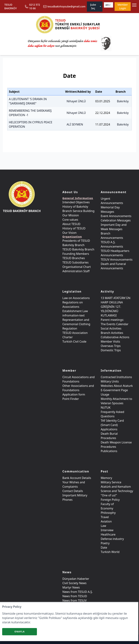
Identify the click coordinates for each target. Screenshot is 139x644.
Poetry (105, 543)
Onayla (20, 632)
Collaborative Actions (115, 337)
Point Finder (71, 399)
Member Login (123, 6)
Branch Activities (112, 333)
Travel (105, 517)
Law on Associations (76, 298)
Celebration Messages (116, 220)
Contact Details (73, 491)
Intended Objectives (76, 202)
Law (103, 526)
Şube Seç (96, 6)
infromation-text (74, 315)
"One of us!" (109, 495)
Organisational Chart (77, 267)
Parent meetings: (112, 320)
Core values (70, 220)
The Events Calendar (114, 324)
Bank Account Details (77, 478)
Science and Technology (117, 491)
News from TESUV (75, 600)
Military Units (110, 381)
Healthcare (108, 534)
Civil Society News (74, 583)
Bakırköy (123, 101)
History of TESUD (74, 228)
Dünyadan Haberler (76, 579)
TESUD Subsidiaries (76, 262)
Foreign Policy (110, 500)
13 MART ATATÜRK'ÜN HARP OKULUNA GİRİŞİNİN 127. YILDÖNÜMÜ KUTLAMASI (115, 307)
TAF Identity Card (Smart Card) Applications (112, 425)
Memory (106, 478)
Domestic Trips (111, 350)
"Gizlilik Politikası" (50, 618)
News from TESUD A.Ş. (78, 592)
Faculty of (107, 504)
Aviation (106, 521)
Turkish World (110, 552)
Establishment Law (75, 311)
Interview (107, 530)
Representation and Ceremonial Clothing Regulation (76, 324)
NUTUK (106, 408)
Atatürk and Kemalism (116, 487)
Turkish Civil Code (74, 341)
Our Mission (71, 215)
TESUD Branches (74, 258)
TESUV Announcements (117, 260)
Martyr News (71, 587)
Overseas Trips (111, 346)
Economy (107, 508)
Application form (74, 394)
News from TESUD (75, 596)
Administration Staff (76, 271)
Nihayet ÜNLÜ (76, 101)
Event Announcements (116, 216)
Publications (109, 451)
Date (104, 548)
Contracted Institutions (116, 377)
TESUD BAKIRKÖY (11, 6)
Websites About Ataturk (117, 386)
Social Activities (111, 328)
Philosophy (108, 513)
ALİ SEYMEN (75, 124)
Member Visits (110, 341)
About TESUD (71, 224)
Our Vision (69, 233)
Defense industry (112, 539)
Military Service (111, 482)
